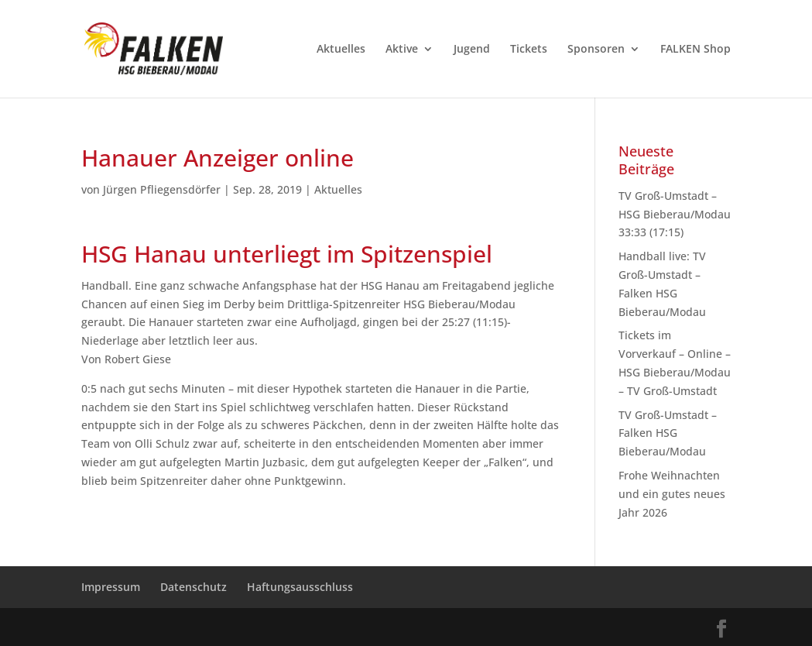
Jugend (472, 50)
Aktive (402, 50)
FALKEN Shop (696, 50)
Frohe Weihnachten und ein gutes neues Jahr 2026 (672, 494)
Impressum (111, 587)
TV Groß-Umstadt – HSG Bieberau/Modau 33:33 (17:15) (675, 214)
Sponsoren (596, 50)
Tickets (529, 50)
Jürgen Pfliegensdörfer (162, 189)
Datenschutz (194, 587)
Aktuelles (341, 50)
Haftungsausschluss (300, 587)
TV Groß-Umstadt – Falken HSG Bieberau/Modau (668, 433)
